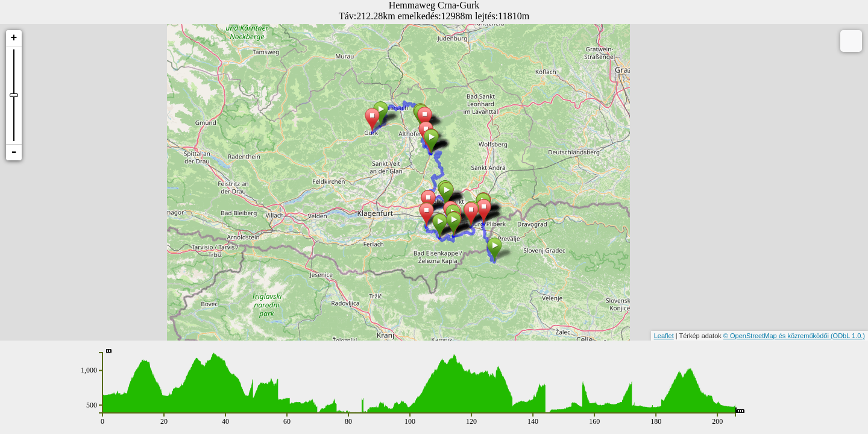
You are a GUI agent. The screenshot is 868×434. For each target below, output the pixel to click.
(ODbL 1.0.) (848, 336)
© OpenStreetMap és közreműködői (777, 336)
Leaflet (664, 336)
